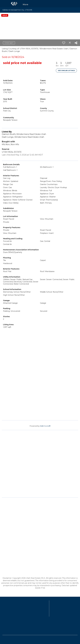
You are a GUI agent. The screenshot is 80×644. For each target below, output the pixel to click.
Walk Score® (45, 426)
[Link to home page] (14, 4)
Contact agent (9, 43)
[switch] (64, 43)
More (26, 5)
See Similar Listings (66, 71)
